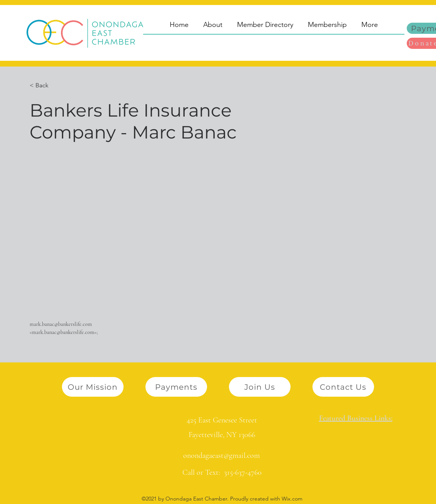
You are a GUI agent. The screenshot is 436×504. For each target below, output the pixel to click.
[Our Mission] (93, 387)
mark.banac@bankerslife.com (61, 324)
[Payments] (176, 387)
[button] (45, 86)
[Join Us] (260, 387)
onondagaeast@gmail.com (221, 456)
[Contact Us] (343, 387)
